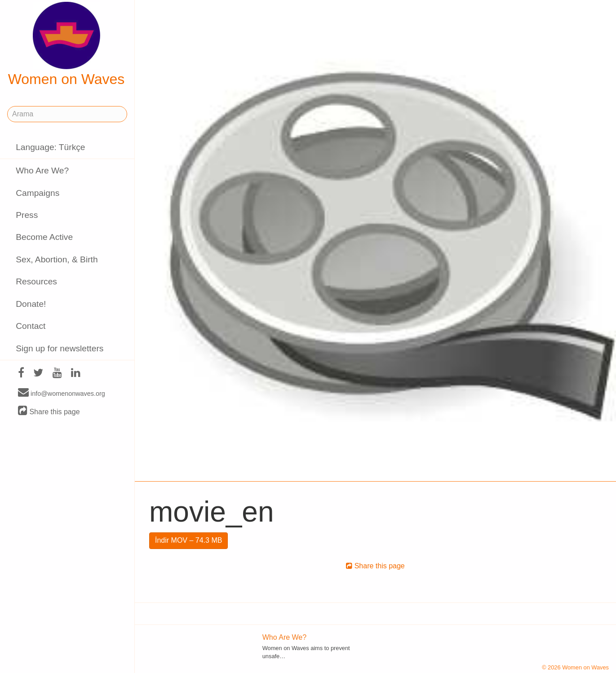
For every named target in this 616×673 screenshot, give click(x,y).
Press (27, 215)
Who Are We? (42, 170)
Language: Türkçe (50, 147)
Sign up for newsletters (60, 348)
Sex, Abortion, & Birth (57, 259)
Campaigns (38, 193)
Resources (36, 281)
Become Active (44, 237)
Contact (31, 326)
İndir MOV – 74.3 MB (188, 540)
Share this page (49, 411)
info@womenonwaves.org (62, 393)
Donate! (31, 304)
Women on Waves (66, 44)
